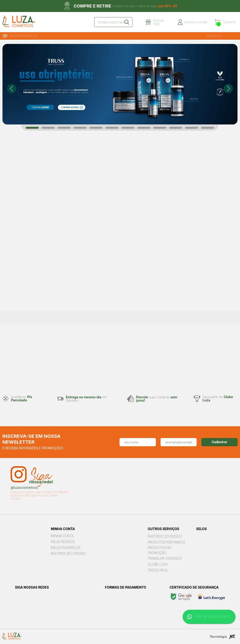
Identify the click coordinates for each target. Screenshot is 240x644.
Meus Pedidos (63, 542)
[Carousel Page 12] (208, 128)
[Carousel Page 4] (80, 128)
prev (12, 89)
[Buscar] (127, 22)
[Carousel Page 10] (176, 128)
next (228, 89)
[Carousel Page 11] (192, 128)
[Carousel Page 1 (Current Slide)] (32, 128)
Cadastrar (219, 442)
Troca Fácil (158, 570)
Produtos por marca (166, 542)
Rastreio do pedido (165, 536)
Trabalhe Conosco (165, 558)
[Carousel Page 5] (96, 128)
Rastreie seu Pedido (68, 553)
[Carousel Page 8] (144, 128)
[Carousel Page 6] (112, 128)
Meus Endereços (66, 548)
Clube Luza (158, 564)
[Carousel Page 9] (160, 128)
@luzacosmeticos (24, 488)
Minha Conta (62, 536)
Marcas (214, 36)
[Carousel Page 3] (64, 128)
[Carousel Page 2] (48, 128)
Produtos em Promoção (159, 550)
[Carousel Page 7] (128, 128)
